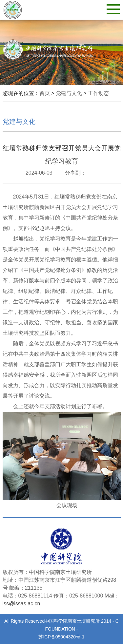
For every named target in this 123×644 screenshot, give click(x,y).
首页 (45, 93)
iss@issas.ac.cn (21, 604)
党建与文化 (69, 93)
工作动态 (98, 93)
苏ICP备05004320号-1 (61, 637)
